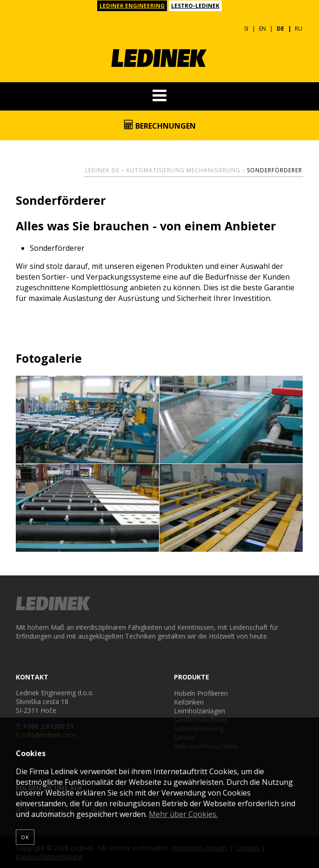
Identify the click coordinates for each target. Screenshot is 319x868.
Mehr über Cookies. (183, 814)
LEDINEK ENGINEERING (132, 6)
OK (25, 837)
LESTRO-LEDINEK (195, 6)
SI (246, 29)
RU (299, 29)
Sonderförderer (275, 170)
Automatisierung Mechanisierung (183, 170)
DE (280, 29)
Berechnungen (160, 125)
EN (263, 29)
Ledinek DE (102, 170)
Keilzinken (189, 702)
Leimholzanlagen (199, 711)
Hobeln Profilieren (201, 693)
